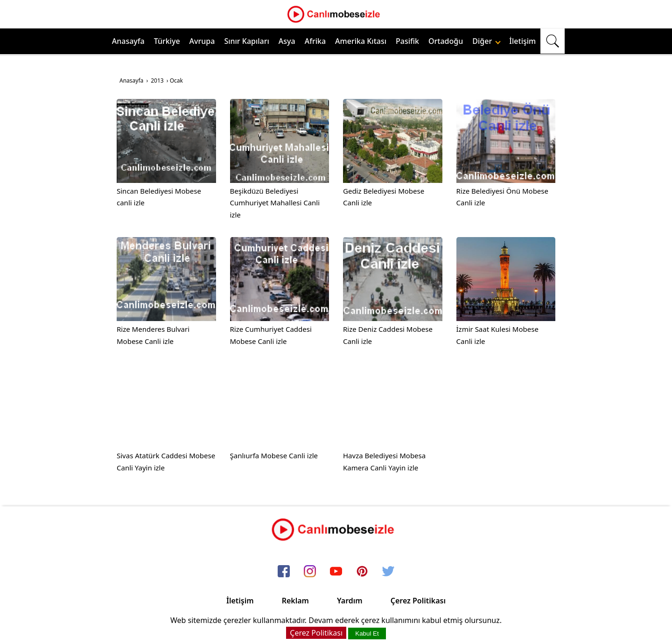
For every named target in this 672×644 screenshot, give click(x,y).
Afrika (315, 41)
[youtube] (336, 572)
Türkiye (167, 41)
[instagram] (310, 572)
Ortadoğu (446, 41)
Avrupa (202, 41)
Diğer (486, 41)
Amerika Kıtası (361, 41)
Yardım (350, 601)
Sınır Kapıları (246, 41)
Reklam (295, 601)
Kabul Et (367, 633)
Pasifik (407, 41)
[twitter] (388, 572)
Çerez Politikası (418, 601)
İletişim (522, 41)
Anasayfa (128, 41)
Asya (287, 41)
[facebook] (284, 572)
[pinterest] (362, 572)
